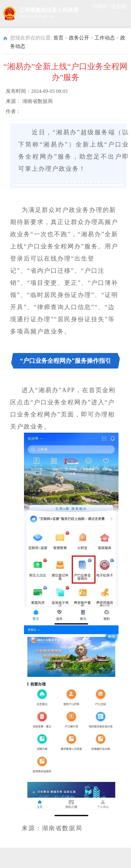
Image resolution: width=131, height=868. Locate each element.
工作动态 (105, 38)
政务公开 (79, 38)
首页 (58, 38)
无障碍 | (101, 6)
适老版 (118, 6)
